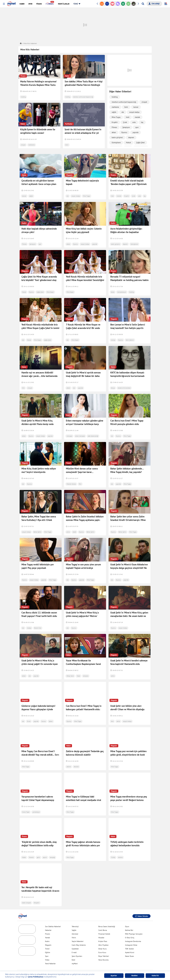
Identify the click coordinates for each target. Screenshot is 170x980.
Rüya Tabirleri (104, 948)
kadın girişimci (117, 137)
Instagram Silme (131, 937)
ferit (112, 713)
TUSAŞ (113, 849)
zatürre (69, 759)
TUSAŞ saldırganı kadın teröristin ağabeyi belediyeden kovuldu (127, 836)
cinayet (23, 145)
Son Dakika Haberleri (53, 919)
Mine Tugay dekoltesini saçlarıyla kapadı (82, 182)
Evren (29, 713)
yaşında (135, 132)
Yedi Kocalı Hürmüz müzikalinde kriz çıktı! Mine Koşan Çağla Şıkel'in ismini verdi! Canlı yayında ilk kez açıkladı (40, 328)
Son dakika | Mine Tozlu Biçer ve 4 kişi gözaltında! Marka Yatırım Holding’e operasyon (84, 85)
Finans (48, 926)
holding (23, 97)
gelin (38, 849)
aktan (114, 132)
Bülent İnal (38, 623)
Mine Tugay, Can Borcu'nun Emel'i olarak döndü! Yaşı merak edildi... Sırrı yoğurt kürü (40, 747)
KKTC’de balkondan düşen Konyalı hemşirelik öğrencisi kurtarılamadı (127, 374)
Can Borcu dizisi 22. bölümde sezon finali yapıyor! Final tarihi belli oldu (39, 609)
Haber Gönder (141, 908)
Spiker (51, 713)
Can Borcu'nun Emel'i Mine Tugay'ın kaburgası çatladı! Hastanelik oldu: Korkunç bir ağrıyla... (84, 701)
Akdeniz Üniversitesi (124, 388)
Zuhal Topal (26, 804)
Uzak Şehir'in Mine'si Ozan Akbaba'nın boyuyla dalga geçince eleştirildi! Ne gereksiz (129, 565)
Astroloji (75, 926)
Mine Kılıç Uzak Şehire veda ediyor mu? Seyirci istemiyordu (39, 470)
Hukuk (128, 143)
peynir (45, 849)
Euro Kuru (102, 945)
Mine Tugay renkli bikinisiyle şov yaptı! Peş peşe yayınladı (38, 564)
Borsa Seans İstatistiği (107, 919)
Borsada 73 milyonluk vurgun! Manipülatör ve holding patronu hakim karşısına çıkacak (129, 280)
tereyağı (52, 849)
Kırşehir (115, 122)
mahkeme (32, 145)
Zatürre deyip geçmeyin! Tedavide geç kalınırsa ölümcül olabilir (85, 745)
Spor (47, 948)
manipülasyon (122, 292)
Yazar (78, 668)
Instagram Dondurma (133, 933)
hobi (128, 117)
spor (137, 127)
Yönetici (31, 849)
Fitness (114, 127)
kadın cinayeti (26, 895)
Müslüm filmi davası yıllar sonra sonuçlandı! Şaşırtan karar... (82, 470)
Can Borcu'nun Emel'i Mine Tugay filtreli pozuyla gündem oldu (127, 422)
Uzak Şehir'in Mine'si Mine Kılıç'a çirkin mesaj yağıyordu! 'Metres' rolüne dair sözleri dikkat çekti (82, 611)
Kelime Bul (129, 922)
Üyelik (78, 967)
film (80, 484)
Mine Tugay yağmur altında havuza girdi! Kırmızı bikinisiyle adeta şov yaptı (83, 837)
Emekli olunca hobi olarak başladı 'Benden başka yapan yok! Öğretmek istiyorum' (128, 184)
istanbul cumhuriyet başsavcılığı (83, 97)
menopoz (69, 436)
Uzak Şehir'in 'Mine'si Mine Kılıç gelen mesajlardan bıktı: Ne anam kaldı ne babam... (129, 611)
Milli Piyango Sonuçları (134, 926)
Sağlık (74, 922)
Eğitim (48, 945)
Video (47, 952)
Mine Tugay (116, 117)
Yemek (47, 930)
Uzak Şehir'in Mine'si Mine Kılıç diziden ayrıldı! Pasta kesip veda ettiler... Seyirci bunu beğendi (37, 424)
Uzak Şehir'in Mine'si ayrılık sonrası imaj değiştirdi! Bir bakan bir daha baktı (83, 376)
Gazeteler (75, 941)
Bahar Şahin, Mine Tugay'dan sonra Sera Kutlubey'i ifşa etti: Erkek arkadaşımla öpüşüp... (39, 520)
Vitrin (74, 930)
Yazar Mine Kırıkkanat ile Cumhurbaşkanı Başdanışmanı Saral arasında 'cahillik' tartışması (83, 656)
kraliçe (113, 340)
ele (123, 112)
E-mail (74, 945)
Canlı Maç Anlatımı (79, 937)
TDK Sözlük (129, 941)
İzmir (67, 145)
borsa (113, 292)
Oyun (127, 919)
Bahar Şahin (37, 532)
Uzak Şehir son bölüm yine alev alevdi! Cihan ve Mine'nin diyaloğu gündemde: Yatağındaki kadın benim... (129, 701)
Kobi (73, 952)
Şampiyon (126, 127)
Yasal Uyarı (99, 967)
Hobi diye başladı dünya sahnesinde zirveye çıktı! (39, 230)
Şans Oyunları (77, 948)
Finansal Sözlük (104, 926)
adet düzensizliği (93, 436)
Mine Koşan (50, 292)
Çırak (125, 122)
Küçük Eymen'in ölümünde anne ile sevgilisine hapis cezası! (38, 131)
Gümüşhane (116, 143)
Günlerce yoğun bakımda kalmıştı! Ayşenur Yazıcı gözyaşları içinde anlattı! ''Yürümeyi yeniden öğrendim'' (41, 701)
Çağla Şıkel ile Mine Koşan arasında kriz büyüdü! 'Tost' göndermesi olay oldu (39, 280)
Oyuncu (124, 132)
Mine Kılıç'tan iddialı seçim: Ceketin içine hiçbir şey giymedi (84, 230)
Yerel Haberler (50, 956)
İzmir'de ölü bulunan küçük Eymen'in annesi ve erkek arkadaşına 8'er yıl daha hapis (83, 133)
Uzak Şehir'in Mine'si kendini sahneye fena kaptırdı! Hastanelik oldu (129, 654)
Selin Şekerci (130, 340)
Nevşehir (37, 895)
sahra (113, 668)
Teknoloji (75, 919)
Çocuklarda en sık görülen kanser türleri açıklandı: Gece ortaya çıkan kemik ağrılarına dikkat (39, 184)
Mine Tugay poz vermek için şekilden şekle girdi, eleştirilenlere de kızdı (128, 745)
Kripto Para (103, 933)
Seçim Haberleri (78, 933)
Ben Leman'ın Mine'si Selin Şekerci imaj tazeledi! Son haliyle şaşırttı (128, 326)
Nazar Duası (130, 948)
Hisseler (101, 930)
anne (68, 532)
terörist (120, 849)
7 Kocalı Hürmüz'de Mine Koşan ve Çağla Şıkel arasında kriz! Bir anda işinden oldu (83, 328)
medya (29, 623)
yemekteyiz (36, 804)
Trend (47, 941)
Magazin (48, 937)
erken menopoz (80, 436)
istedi (74, 532)
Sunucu (44, 713)
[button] (4, 4)
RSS (107, 967)
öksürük (76, 759)
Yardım (71, 967)
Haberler (48, 922)
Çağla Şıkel (140, 143)
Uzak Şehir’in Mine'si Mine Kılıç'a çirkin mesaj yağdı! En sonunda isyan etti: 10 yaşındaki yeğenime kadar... (40, 656)
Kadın (47, 933)
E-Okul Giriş (130, 930)
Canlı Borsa (103, 922)
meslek (137, 117)
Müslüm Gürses (71, 484)
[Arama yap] (143, 4)
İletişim (63, 967)
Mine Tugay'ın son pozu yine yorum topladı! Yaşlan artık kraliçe (83, 564)
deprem (131, 137)
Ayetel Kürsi (130, 945)
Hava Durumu (104, 952)
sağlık (114, 112)
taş (142, 122)
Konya (113, 388)
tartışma (86, 668)
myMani (75, 956)
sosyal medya (134, 112)
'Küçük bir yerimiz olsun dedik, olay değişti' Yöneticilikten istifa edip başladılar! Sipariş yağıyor (39, 837)
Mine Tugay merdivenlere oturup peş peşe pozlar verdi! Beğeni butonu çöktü (129, 792)
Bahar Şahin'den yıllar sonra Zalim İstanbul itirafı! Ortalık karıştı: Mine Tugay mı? (128, 517)
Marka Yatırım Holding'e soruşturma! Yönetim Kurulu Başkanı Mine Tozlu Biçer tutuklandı (38, 85)
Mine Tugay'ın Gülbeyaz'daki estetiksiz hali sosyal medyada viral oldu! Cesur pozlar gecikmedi (84, 792)
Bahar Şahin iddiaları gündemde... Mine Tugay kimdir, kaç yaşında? (127, 470)
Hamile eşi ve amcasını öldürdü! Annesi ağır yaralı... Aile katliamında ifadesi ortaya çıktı (39, 376)
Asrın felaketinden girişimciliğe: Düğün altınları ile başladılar (126, 230)
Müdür (24, 849)
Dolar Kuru (103, 941)
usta (134, 122)
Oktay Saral (70, 668)
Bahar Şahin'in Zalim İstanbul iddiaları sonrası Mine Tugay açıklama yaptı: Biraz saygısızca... (85, 520)
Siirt (23, 388)
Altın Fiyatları (104, 937)
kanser (136, 107)
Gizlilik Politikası (88, 967)
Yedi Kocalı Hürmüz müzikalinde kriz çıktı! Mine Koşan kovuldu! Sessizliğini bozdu (85, 280)
